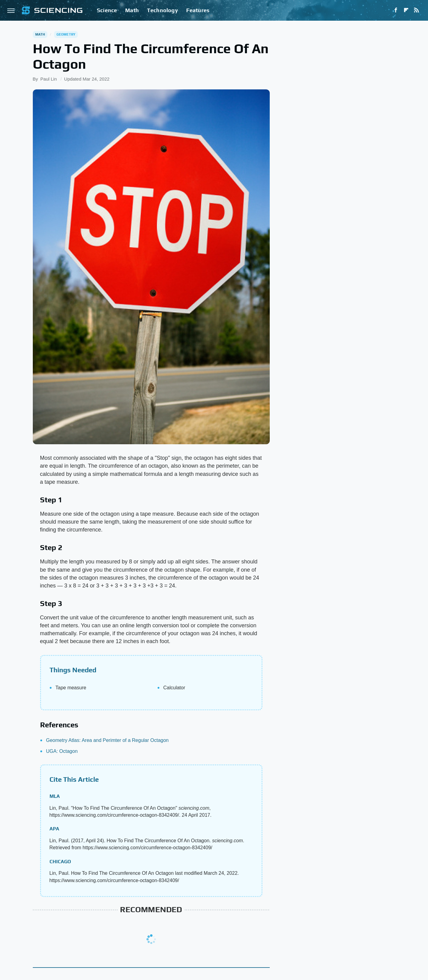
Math (132, 10)
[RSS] (416, 10)
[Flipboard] (406, 10)
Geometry (66, 34)
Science (107, 10)
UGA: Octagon (62, 751)
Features (198, 10)
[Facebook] (396, 10)
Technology (163, 10)
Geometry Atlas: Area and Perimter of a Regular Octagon (108, 740)
